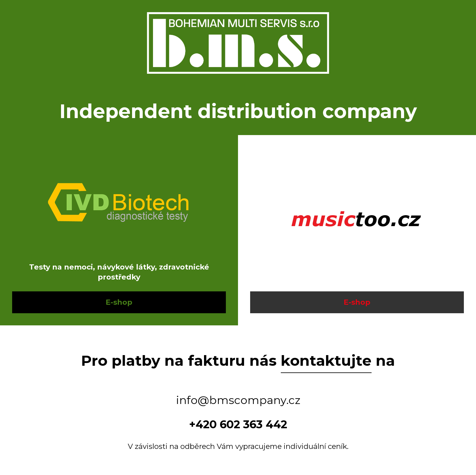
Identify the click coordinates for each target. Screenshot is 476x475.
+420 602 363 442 (238, 424)
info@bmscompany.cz (238, 400)
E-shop (119, 302)
